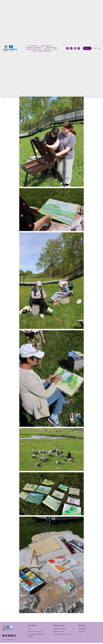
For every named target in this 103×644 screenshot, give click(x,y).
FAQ (55, 49)
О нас (29, 630)
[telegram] (79, 48)
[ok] (67, 48)
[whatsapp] (75, 48)
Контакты (48, 49)
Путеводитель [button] (46, 46)
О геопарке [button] (33, 46)
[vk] (9, 637)
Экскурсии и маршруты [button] (34, 47)
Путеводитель (82, 630)
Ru (95, 48)
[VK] (71, 48)
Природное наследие (59, 633)
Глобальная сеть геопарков (35, 633)
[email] (6, 637)
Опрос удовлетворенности (42, 51)
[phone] (3, 637)
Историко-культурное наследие (62, 635)
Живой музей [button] (52, 47)
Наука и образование (34, 49)
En (99, 48)
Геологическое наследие (60, 630)
